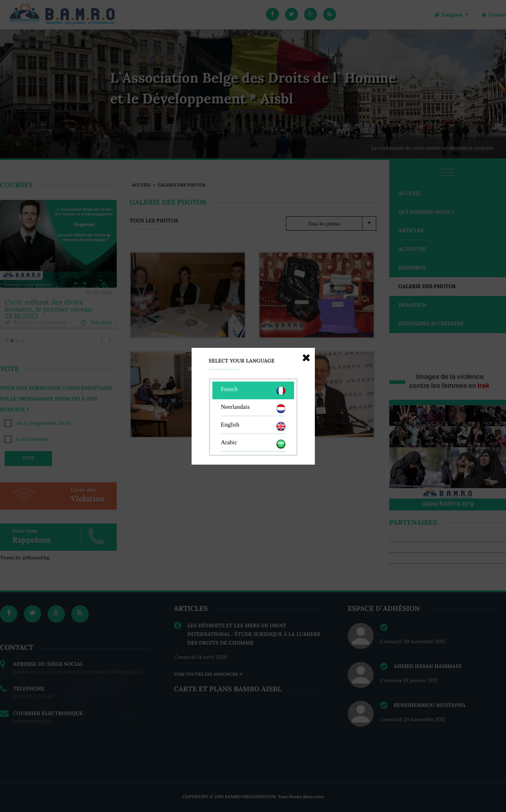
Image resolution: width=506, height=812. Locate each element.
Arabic (253, 444)
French (253, 391)
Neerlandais (253, 409)
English (253, 426)
